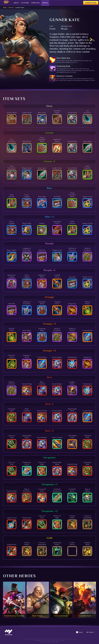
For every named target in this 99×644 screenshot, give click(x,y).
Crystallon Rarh (85, 616)
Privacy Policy (55, 642)
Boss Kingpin (38, 616)
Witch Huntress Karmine (14, 616)
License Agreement (45, 642)
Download (89, 3)
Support (80, 632)
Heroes (46, 3)
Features (23, 3)
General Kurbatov (61, 616)
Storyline (35, 3)
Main (5, 7)
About (13, 3)
